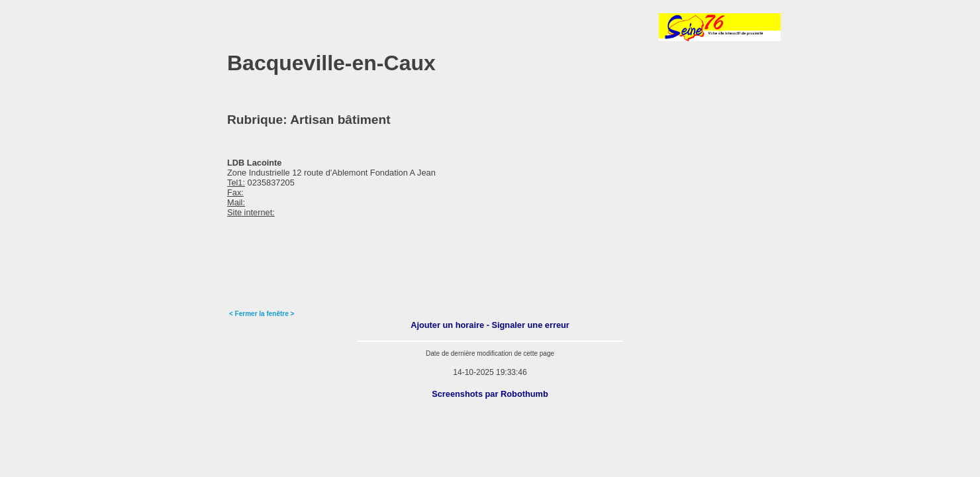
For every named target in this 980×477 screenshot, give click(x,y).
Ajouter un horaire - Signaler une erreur (490, 325)
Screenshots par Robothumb (490, 394)
